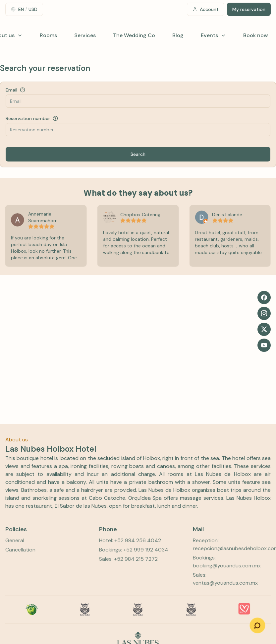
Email (11, 90)
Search (138, 154)
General (15, 540)
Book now (256, 35)
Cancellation (20, 550)
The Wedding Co (134, 35)
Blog (178, 35)
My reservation (249, 9)
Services (85, 35)
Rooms (48, 35)
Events (213, 35)
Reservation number (28, 118)
